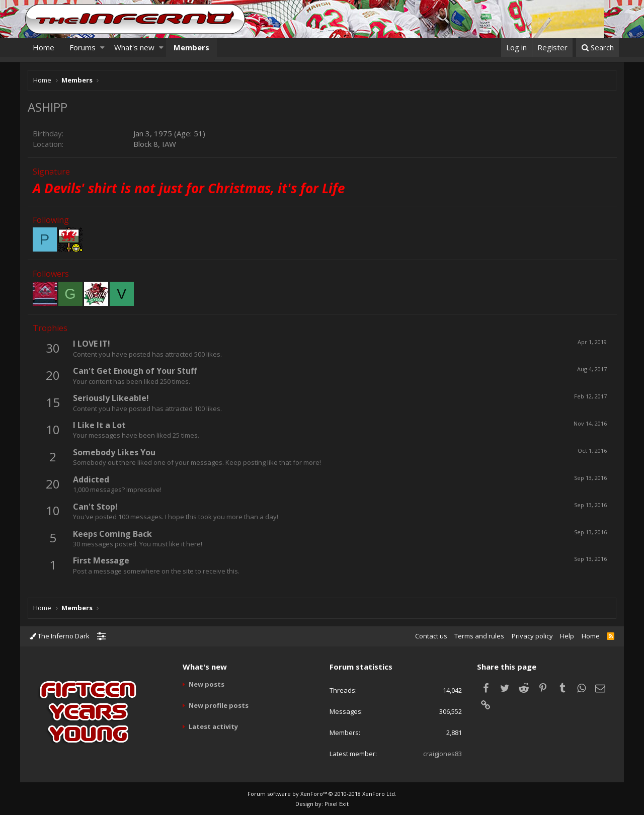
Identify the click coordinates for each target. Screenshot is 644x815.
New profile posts (219, 705)
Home (44, 47)
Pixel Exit (337, 804)
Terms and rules (479, 636)
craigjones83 (442, 754)
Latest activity (213, 726)
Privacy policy (532, 636)
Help (567, 636)
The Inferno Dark (60, 636)
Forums (83, 47)
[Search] (597, 48)
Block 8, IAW (155, 144)
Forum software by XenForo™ (322, 794)
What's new (134, 47)
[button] (102, 48)
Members (191, 47)
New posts (207, 684)
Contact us (431, 636)
